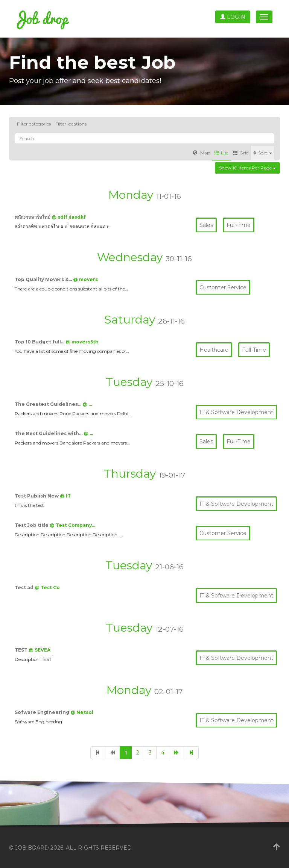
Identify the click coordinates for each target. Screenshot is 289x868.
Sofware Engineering (43, 712)
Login (233, 17)
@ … (87, 404)
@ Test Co (47, 587)
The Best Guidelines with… (49, 433)
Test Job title (32, 525)
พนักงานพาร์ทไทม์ (33, 217)
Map (201, 153)
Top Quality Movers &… (44, 279)
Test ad (25, 587)
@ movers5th (82, 342)
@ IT (65, 496)
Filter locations (71, 124)
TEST (22, 650)
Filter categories (34, 124)
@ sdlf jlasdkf (69, 217)
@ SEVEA (40, 650)
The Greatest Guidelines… (49, 404)
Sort (263, 153)
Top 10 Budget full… (40, 342)
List (221, 153)
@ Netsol (82, 712)
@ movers (85, 279)
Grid (241, 153)
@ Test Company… (72, 525)
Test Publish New (37, 496)
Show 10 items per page (247, 168)
